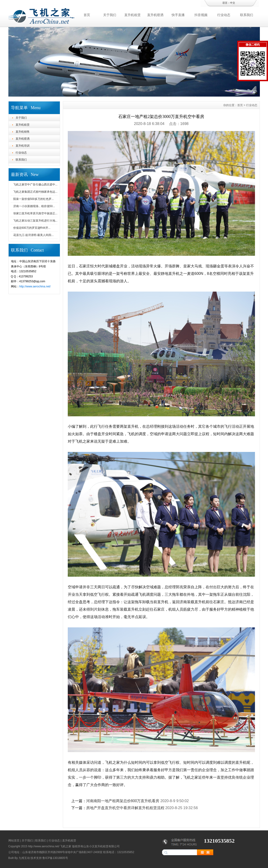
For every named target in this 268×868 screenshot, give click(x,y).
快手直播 (178, 15)
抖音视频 (201, 15)
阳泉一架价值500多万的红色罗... (34, 199)
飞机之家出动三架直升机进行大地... (35, 221)
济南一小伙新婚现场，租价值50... (34, 206)
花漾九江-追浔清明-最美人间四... (34, 235)
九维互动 (24, 858)
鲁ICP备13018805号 (55, 858)
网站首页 (14, 841)
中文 (233, 3)
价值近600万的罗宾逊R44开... (32, 228)
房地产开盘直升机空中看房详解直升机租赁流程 (125, 808)
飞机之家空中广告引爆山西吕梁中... (35, 185)
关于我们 (110, 15)
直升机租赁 (132, 15)
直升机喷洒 (155, 15)
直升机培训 (23, 146)
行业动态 (224, 15)
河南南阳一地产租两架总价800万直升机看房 (123, 801)
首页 (87, 15)
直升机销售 (23, 132)
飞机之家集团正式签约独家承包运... (35, 192)
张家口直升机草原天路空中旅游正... (35, 213)
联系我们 (247, 15)
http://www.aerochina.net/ (35, 286)
